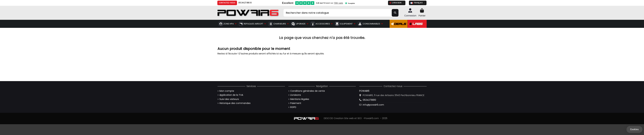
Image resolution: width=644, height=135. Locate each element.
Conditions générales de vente (308, 91)
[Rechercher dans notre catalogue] (395, 13)
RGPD (293, 107)
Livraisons (296, 95)
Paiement (296, 103)
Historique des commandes (235, 103)
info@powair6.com (373, 105)
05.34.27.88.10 (245, 3)
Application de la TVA (231, 95)
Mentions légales (300, 99)
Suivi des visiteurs (229, 99)
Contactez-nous (227, 3)
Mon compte (227, 91)
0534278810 (369, 100)
